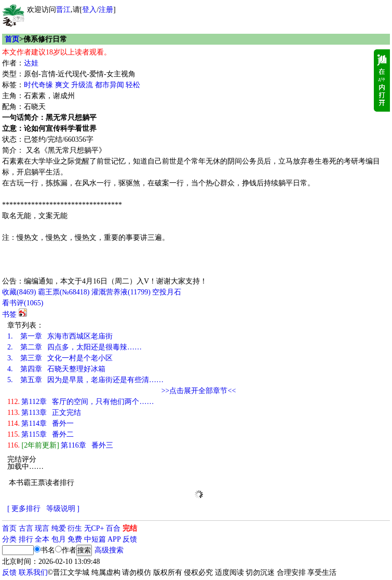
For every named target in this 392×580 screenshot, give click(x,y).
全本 (42, 539)
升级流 (82, 85)
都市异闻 (110, 85)
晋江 (63, 10)
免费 (75, 539)
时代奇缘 (38, 85)
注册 (106, 10)
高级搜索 (109, 550)
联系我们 (33, 572)
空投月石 (167, 292)
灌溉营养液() (121, 292)
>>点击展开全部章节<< (199, 391)
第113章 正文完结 (44, 413)
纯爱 (59, 528)
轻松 (133, 85)
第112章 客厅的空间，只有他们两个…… (80, 402)
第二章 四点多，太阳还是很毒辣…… (75, 347)
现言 (42, 528)
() (19, 292)
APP (114, 539)
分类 (9, 539)
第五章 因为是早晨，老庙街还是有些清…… (85, 380)
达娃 (31, 63)
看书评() (23, 303)
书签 (9, 314)
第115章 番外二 (40, 434)
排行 (26, 539)
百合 (113, 528)
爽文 (62, 85)
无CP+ (94, 528)
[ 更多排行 (24, 509)
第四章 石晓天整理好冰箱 (56, 369)
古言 (26, 528)
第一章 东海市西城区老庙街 (60, 336)
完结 (130, 528)
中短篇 (95, 539)
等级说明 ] (63, 509)
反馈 (130, 539)
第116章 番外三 (60, 445)
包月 (59, 539)
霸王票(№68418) (64, 292)
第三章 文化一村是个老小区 (60, 358)
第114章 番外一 (40, 423)
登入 (89, 10)
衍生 (75, 528)
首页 (12, 39)
